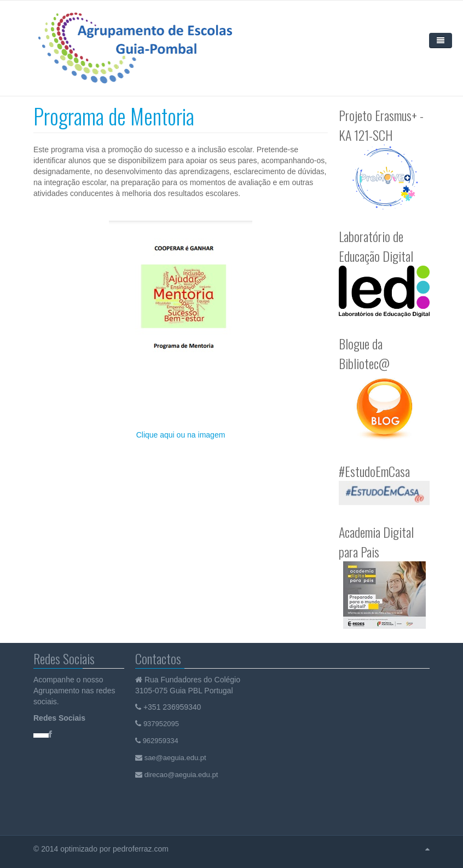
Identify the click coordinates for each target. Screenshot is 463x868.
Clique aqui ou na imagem (181, 435)
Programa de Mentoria (114, 116)
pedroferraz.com (142, 849)
